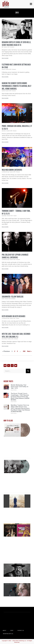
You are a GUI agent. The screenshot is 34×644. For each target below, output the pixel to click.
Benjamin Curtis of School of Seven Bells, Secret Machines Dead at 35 (16, 44)
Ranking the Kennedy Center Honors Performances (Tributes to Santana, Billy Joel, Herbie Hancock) (17, 86)
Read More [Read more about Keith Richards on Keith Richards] (5, 328)
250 (24, 351)
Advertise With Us (8, 634)
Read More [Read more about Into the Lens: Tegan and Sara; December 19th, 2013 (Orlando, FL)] (5, 346)
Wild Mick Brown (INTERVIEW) (12, 170)
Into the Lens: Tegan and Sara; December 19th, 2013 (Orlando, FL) (16, 335)
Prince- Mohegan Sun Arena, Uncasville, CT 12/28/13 (17, 127)
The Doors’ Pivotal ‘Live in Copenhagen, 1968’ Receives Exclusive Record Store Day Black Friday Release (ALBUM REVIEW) (20, 397)
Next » (29, 351)
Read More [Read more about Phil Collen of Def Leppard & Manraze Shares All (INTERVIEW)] (5, 269)
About (4, 630)
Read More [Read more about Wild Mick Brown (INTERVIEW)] (5, 183)
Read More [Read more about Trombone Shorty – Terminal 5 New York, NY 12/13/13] (5, 227)
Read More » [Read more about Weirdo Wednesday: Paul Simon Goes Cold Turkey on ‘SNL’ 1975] (14, 390)
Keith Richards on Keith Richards (14, 316)
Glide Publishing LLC (21, 641)
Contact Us (21, 630)
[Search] (28, 371)
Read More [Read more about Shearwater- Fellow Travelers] (5, 310)
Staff (12, 630)
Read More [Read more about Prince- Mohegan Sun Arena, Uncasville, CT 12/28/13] (5, 142)
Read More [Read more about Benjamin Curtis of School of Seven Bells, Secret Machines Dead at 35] (5, 58)
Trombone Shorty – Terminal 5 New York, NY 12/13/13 (16, 212)
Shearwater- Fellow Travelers (13, 297)
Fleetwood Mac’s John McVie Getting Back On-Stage (16, 66)
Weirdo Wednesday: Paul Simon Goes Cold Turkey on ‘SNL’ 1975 (19, 387)
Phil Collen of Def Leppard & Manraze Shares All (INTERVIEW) (15, 256)
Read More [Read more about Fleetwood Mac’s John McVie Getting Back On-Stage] (5, 77)
